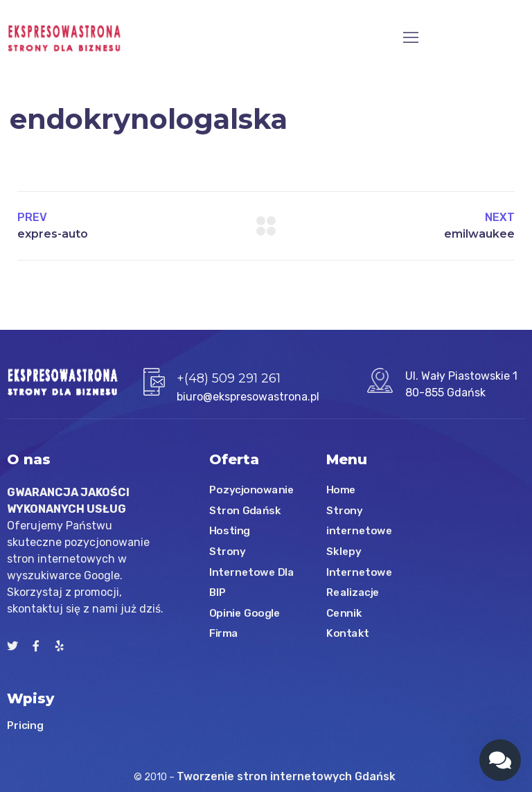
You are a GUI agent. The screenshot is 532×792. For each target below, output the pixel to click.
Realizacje (353, 592)
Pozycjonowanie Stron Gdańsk (252, 500)
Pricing (25, 725)
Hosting (230, 531)
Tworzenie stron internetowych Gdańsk (287, 776)
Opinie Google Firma (245, 624)
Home (341, 490)
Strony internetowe (359, 521)
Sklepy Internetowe (359, 562)
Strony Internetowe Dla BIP (252, 572)
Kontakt (348, 633)
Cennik (344, 613)
